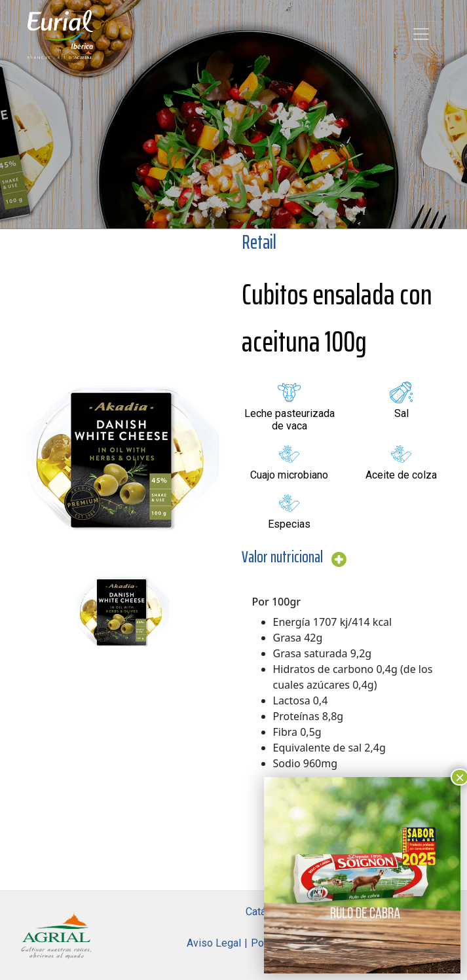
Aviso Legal (214, 943)
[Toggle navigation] (421, 34)
